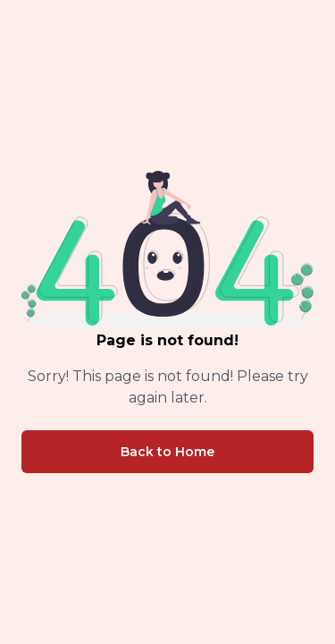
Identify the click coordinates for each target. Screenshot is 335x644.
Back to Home (167, 452)
